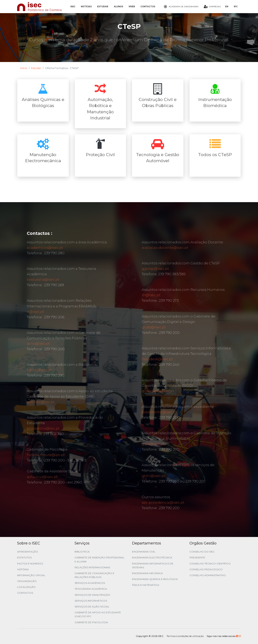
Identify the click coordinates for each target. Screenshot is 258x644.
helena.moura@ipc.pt (46, 455)
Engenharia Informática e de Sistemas (153, 565)
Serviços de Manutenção (92, 595)
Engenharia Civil (144, 552)
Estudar (36, 68)
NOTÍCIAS (86, 7)
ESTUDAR (103, 7)
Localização (26, 587)
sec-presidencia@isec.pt (163, 502)
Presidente (197, 557)
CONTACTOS (148, 7)
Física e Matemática (146, 585)
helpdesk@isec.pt (157, 359)
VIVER (132, 7)
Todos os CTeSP (215, 155)
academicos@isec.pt (45, 248)
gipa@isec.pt (153, 444)
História (23, 569)
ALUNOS (119, 7)
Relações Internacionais (92, 567)
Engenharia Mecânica (147, 573)
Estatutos (24, 557)
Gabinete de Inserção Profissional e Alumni (99, 559)
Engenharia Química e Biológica (155, 579)
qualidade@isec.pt (158, 391)
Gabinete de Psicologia (91, 622)
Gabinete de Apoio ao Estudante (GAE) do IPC (98, 614)
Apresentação (28, 552)
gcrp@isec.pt (38, 344)
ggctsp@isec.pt (155, 269)
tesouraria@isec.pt (43, 279)
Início (24, 68)
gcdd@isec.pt (154, 327)
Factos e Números (30, 564)
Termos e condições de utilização (185, 636)
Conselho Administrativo (208, 575)
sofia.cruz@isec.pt (42, 477)
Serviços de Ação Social (92, 607)
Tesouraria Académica (91, 589)
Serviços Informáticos (91, 601)
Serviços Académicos (90, 583)
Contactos (25, 593)
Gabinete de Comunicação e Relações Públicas (94, 575)
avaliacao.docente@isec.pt (165, 248)
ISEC (73, 7)
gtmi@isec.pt (153, 476)
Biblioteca (82, 552)
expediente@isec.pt (159, 412)
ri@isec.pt (35, 312)
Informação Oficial (31, 575)
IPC (236, 7)
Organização (27, 581)
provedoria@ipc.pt (43, 428)
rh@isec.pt (151, 295)
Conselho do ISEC (202, 552)
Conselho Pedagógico (206, 569)
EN (227, 7)
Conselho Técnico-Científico (210, 564)
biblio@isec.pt (39, 370)
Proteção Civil (100, 155)
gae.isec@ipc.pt (41, 402)
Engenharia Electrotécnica (152, 557)
